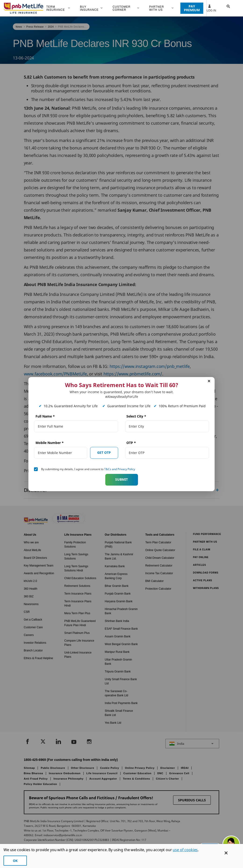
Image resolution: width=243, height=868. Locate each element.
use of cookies (185, 850)
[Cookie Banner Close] (226, 853)
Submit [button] (121, 479)
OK (15, 861)
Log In (211, 8)
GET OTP (104, 452)
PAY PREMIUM (192, 8)
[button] (224, 8)
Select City (136, 416)
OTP (131, 443)
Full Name (45, 416)
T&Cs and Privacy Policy (120, 469)
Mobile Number (50, 443)
